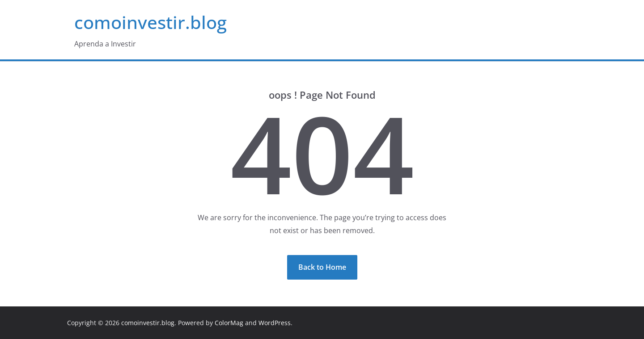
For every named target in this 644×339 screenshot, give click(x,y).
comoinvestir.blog (150, 22)
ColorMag (229, 323)
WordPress (275, 323)
